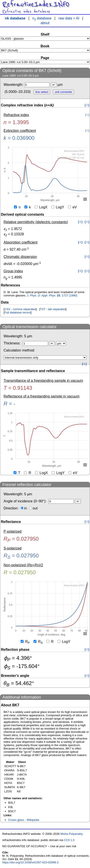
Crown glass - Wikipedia (24, 820)
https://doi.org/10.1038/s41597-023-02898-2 (30, 862)
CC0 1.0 (69, 840)
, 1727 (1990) (52, 295)
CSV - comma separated (20, 309)
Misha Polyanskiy (72, 834)
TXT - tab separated (53, 309)
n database (42, 18)
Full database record (18, 312)
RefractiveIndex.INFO (36, 4)
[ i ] (87, 105)
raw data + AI (69, 18)
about (45, 23)
